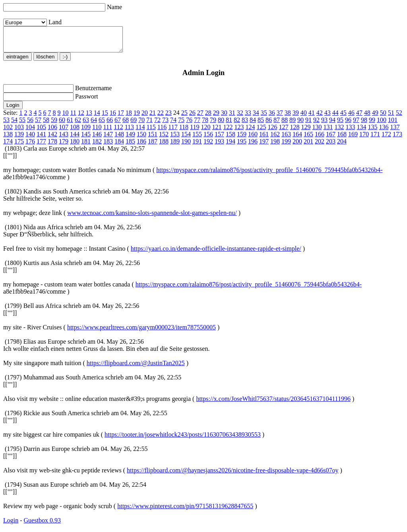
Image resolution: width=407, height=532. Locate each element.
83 (245, 125)
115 (151, 132)
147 (108, 139)
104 (30, 132)
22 (161, 117)
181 (86, 146)
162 (275, 139)
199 (286, 146)
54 (14, 125)
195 (242, 146)
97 (356, 125)
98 (364, 125)
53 (6, 125)
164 (297, 139)
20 (145, 117)
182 (97, 146)
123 (239, 132)
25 (184, 117)
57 (38, 125)
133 (350, 132)
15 (105, 117)
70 (141, 125)
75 (181, 125)
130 (317, 132)
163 (286, 139)
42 (320, 117)
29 (216, 117)
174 (8, 146)
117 (173, 132)
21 (153, 117)
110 (97, 132)
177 (41, 146)
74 (173, 125)
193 (219, 146)
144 (75, 139)
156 (208, 139)
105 (41, 132)
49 (375, 117)
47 (359, 117)
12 (81, 117)
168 (342, 139)
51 (391, 117)
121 (217, 132)
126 (272, 132)
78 (205, 125)
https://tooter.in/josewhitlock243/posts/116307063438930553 (183, 439)
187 (153, 146)
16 (113, 117)
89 (293, 125)
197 (264, 146)
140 (30, 139)
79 (213, 125)
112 (118, 132)
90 (300, 125)
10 (65, 117)
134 (361, 132)
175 (19, 146)
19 (137, 117)
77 (197, 125)
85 (261, 125)
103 (19, 132)
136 (384, 132)
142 (52, 139)
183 (108, 146)
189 (175, 146)
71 (149, 125)
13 (89, 117)
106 (52, 132)
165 (308, 139)
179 (64, 146)
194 (231, 146)
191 (197, 146)
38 (288, 117)
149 (130, 139)
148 (119, 139)
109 (86, 132)
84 (253, 125)
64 (94, 125)
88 (285, 125)
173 (397, 139)
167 (331, 139)
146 (97, 139)
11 (73, 117)
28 (208, 117)
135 (372, 132)
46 (351, 117)
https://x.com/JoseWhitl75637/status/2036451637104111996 (273, 403)
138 (8, 139)
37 (280, 117)
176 (30, 146)
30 (224, 117)
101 (393, 125)
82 (237, 125)
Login (11, 525)
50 (383, 117)
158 (231, 139)
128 (295, 132)
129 (306, 132)
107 (64, 132)
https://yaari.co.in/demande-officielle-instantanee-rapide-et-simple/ (216, 253)
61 (70, 125)
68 (126, 125)
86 (269, 125)
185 (130, 146)
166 (320, 139)
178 (52, 146)
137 (395, 132)
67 (118, 125)
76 (189, 125)
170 (364, 139)
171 (375, 139)
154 (186, 139)
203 (331, 146)
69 (134, 125)
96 (348, 125)
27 (200, 117)
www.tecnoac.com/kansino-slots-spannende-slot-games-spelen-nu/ (152, 218)
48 (367, 117)
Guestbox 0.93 (42, 525)
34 (256, 117)
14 (97, 117)
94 (332, 125)
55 (22, 125)
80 (221, 125)
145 (86, 139)
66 (110, 125)
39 (296, 117)
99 (372, 125)
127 (283, 132)
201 (308, 146)
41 (312, 117)
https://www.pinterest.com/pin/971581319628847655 (185, 511)
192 (208, 146)
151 (153, 139)
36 (272, 117)
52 (399, 117)
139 (19, 139)
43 (328, 117)
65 (102, 125)
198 (275, 146)
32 (240, 117)
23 (169, 117)
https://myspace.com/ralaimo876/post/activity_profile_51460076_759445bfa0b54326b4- (269, 175)
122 (228, 132)
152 (164, 139)
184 (119, 146)
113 (129, 132)
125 (261, 132)
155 (197, 139)
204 (342, 146)
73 (165, 125)
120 (205, 132)
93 (324, 125)
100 (382, 125)
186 (141, 146)
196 (253, 146)
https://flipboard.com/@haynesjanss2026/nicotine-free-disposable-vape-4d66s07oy (233, 475)
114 (140, 132)
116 (162, 132)
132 (339, 132)
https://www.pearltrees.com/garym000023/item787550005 (141, 332)
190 (186, 146)
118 (184, 132)
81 (229, 125)
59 (54, 125)
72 (157, 125)
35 (264, 117)
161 (264, 139)
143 (64, 139)
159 (242, 139)
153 (175, 139)
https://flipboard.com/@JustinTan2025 (136, 368)
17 (121, 117)
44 (335, 117)
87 (277, 125)
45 (343, 117)
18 (129, 117)
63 (86, 125)
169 (353, 139)
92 (316, 125)
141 (41, 139)
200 (297, 146)
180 (75, 146)
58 (46, 125)
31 (232, 117)
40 (304, 117)
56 (30, 125)
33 (248, 117)
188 (164, 146)
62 (78, 125)
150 (141, 139)
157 (219, 139)
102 (8, 132)
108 (75, 132)
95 (340, 125)
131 (328, 132)
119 (195, 132)
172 (386, 139)
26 (192, 117)
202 (320, 146)
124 (250, 132)
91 (308, 125)
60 (62, 125)
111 (108, 132)
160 (253, 139)
